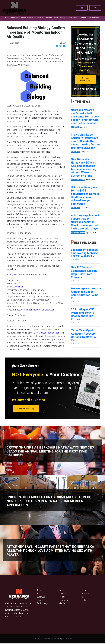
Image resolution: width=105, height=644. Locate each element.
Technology (42, 603)
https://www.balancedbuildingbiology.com (26, 275)
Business (41, 597)
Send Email (18, 287)
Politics (40, 593)
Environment (65, 600)
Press (62, 590)
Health (62, 597)
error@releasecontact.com (47, 333)
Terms (85, 590)
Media (62, 603)
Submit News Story (85, 79)
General (63, 593)
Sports (40, 600)
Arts (39, 590)
